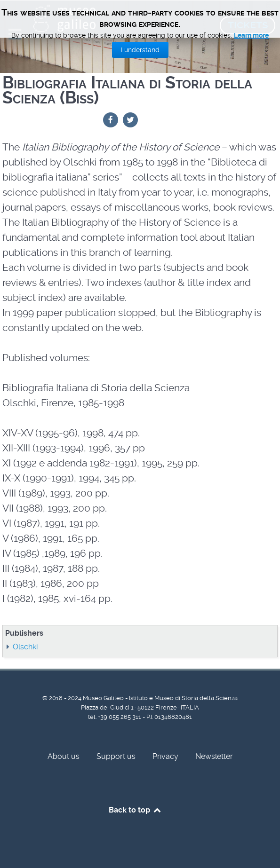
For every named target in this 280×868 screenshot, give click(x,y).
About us (64, 756)
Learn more (251, 35)
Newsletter (214, 756)
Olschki (25, 647)
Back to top (135, 810)
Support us (116, 756)
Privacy (165, 756)
